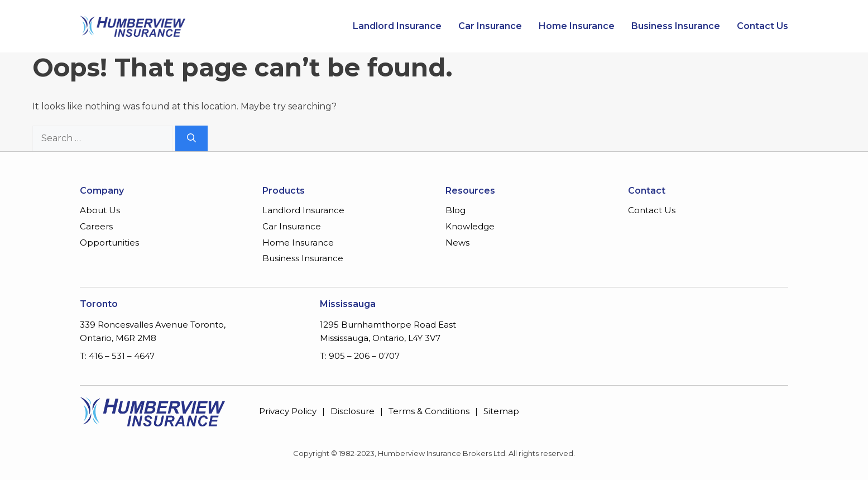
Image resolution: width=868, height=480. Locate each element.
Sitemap (501, 411)
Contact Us (763, 26)
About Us (100, 210)
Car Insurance (490, 26)
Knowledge (470, 226)
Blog (455, 210)
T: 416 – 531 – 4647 (117, 356)
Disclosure (353, 411)
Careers (96, 226)
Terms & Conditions (429, 411)
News (457, 243)
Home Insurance (577, 26)
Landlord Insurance (397, 26)
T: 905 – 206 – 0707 (360, 356)
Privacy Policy (288, 411)
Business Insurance (676, 26)
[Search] (191, 138)
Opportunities (109, 243)
